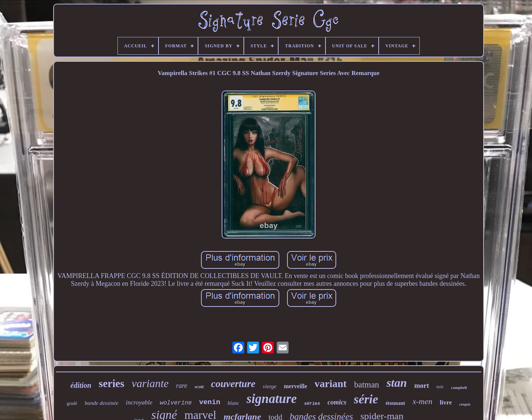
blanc (233, 403)
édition (81, 385)
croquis (465, 404)
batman (366, 385)
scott (199, 387)
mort (422, 385)
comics (337, 402)
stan (397, 383)
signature (272, 399)
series (111, 383)
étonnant (395, 403)
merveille (295, 386)
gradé (72, 403)
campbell (459, 387)
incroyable (139, 402)
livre (446, 402)
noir (440, 387)
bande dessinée (101, 403)
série (366, 399)
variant (330, 384)
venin (210, 402)
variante (150, 383)
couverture (233, 384)
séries (312, 404)
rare (181, 386)
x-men (423, 401)
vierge (270, 386)
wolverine (176, 403)
